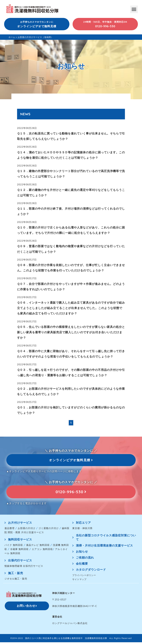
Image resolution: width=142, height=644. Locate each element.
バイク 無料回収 (14, 547)
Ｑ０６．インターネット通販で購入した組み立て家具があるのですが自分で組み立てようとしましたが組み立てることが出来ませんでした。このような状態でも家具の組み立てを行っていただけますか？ (71, 308)
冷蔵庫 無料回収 (19, 551)
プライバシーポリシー (84, 577)
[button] (134, 9)
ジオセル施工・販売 (16, 580)
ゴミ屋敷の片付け (49, 530)
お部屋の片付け (27, 530)
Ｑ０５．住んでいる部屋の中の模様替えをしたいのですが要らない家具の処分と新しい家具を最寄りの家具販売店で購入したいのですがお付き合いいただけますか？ (71, 332)
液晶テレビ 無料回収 (38, 547)
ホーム (12, 37)
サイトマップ (79, 581)
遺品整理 (9, 530)
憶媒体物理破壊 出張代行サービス (24, 568)
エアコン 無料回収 (42, 551)
